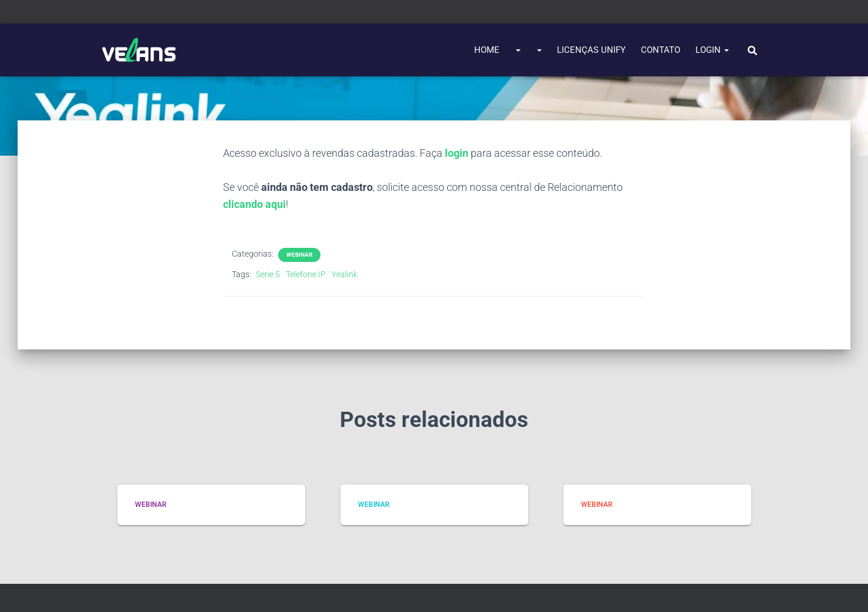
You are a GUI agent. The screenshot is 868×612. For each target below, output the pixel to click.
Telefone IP (306, 274)
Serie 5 (268, 274)
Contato (661, 50)
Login (712, 50)
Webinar (299, 255)
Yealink (345, 274)
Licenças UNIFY (591, 50)
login (457, 153)
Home (487, 50)
